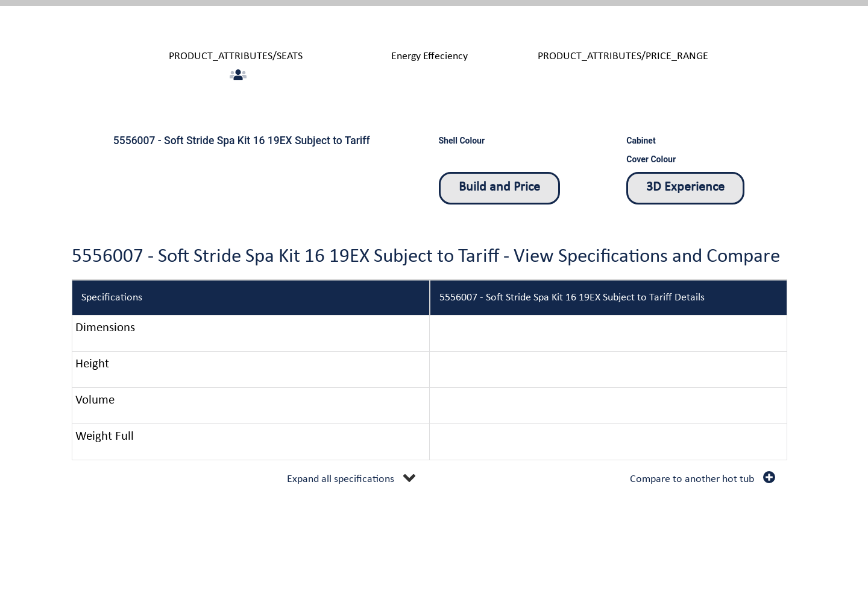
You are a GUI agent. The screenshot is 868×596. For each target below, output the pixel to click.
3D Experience (685, 187)
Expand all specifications (341, 479)
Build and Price (499, 187)
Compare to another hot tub (692, 479)
